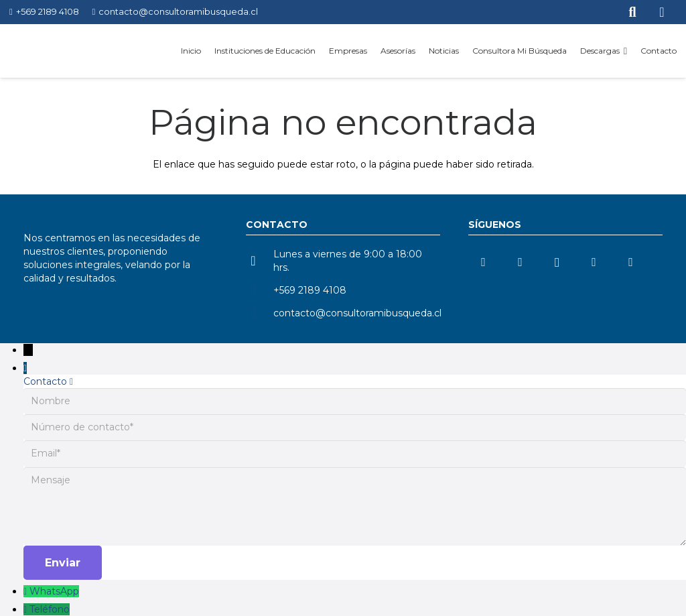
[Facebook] (631, 262)
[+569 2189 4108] (260, 290)
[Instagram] (557, 262)
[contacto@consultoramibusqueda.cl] (260, 313)
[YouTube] (520, 262)
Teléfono (50, 609)
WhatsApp (54, 591)
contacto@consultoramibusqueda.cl (357, 313)
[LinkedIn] (483, 262)
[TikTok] (594, 262)
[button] (623, 51)
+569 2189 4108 (310, 290)
